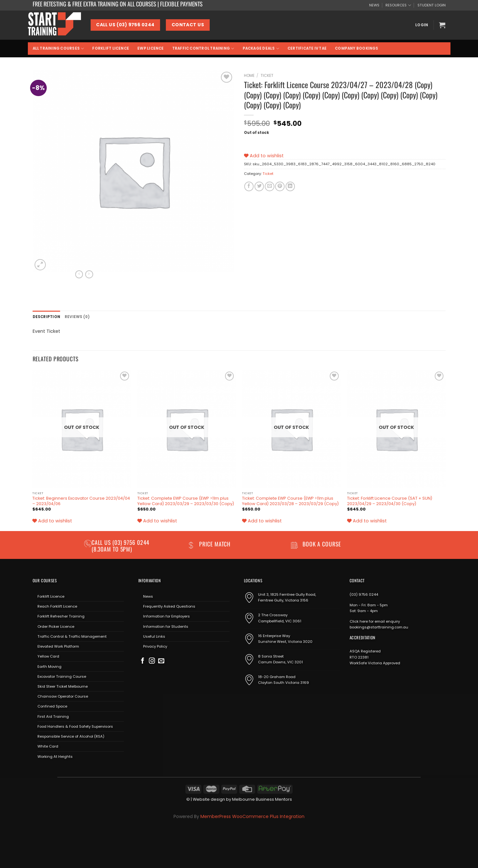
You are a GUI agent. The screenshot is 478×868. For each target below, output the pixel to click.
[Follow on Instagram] (152, 661)
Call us (102, 542)
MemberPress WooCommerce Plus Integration (252, 816)
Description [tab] (47, 317)
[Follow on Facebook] (143, 661)
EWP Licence (151, 48)
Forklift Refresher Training (61, 616)
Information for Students (166, 626)
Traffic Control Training (203, 49)
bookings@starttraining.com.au (379, 627)
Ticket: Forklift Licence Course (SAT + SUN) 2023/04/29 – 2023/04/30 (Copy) (390, 501)
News (148, 596)
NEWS (374, 5)
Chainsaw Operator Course (63, 696)
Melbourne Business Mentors (262, 799)
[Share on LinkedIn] (290, 186)
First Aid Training (53, 717)
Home (249, 75)
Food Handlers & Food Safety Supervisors (75, 726)
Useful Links (154, 636)
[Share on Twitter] (259, 186)
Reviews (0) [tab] (77, 317)
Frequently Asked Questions (169, 606)
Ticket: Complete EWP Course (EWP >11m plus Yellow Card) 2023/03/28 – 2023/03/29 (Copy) (290, 501)
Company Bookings (357, 48)
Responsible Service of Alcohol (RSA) (71, 736)
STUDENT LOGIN (432, 5)
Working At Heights (55, 757)
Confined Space (52, 706)
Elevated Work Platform (58, 646)
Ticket (267, 75)
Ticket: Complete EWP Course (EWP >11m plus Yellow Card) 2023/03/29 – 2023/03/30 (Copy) (186, 501)
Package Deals (261, 49)
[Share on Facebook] (249, 186)
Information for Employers (166, 616)
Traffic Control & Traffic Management (72, 636)
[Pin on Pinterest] (280, 186)
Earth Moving (49, 667)
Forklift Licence (111, 48)
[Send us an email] (161, 661)
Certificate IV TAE (307, 48)
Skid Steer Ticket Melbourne (63, 686)
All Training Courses (58, 49)
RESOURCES (398, 5)
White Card (48, 746)
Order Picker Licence (56, 626)
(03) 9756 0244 (364, 594)
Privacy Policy (155, 646)
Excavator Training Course (62, 676)
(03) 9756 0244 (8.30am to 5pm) (121, 546)
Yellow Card (48, 656)
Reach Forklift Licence (57, 606)
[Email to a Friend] (269, 186)
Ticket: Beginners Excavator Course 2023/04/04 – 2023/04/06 (81, 501)
